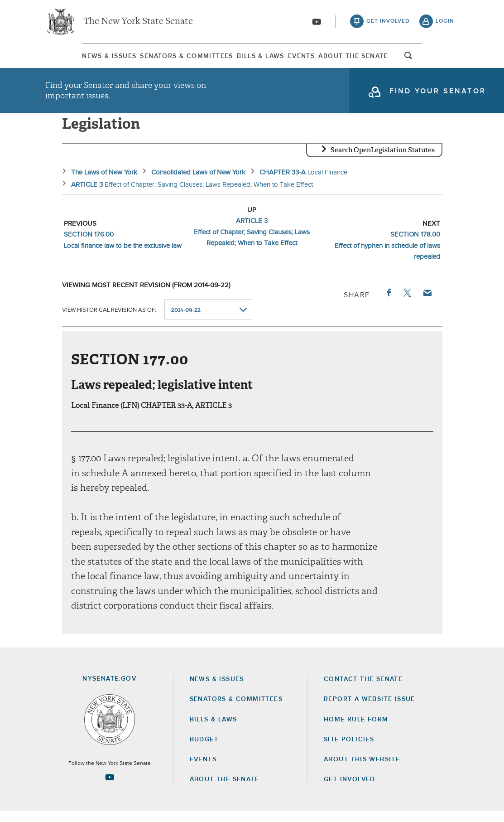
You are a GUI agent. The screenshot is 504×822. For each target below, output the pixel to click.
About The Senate (382, 58)
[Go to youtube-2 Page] (110, 788)
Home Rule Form (356, 730)
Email (427, 304)
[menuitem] (72, 58)
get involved (388, 23)
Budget (204, 750)
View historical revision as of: (109, 321)
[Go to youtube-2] (317, 23)
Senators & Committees (166, 58)
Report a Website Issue (370, 710)
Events (314, 58)
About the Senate (224, 790)
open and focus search (445, 60)
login (445, 23)
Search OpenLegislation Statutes (383, 161)
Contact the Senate (363, 690)
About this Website (362, 770)
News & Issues (72, 58)
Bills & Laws (257, 58)
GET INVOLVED (350, 790)
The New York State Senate (138, 23)
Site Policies (349, 750)
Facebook (388, 304)
